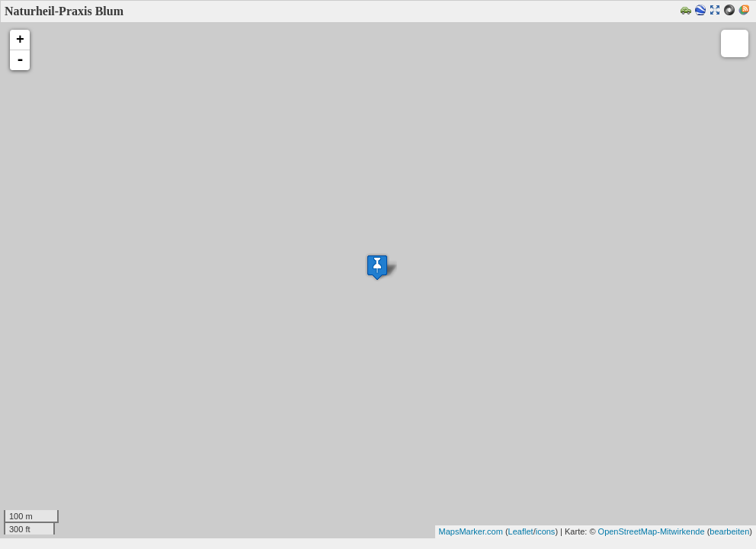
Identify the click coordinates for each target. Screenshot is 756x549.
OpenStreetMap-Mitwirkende (652, 531)
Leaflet (521, 531)
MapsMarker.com (471, 531)
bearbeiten (729, 531)
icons (546, 531)
